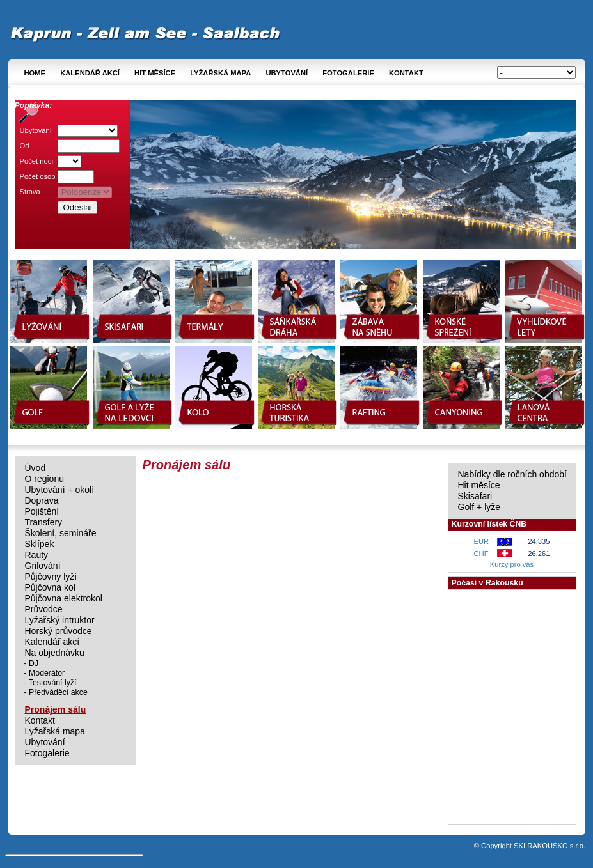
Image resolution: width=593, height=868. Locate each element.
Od (25, 146)
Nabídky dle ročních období (512, 475)
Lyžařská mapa (220, 73)
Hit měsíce (155, 73)
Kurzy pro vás (512, 564)
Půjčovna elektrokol (64, 599)
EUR (482, 541)
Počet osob (38, 176)
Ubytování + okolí (60, 490)
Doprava (42, 501)
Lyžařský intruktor (60, 620)
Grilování (43, 566)
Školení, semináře (61, 533)
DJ (34, 663)
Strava (30, 192)
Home (35, 73)
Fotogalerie (348, 73)
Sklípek (40, 544)
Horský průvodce (59, 631)
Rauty (37, 555)
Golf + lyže (479, 507)
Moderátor (47, 673)
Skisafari (475, 496)
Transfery (44, 523)
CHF (481, 554)
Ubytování (287, 73)
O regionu (44, 479)
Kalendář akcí (90, 73)
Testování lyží (53, 683)
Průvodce (44, 609)
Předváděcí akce (58, 692)
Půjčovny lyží (51, 577)
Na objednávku (55, 653)
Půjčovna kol (50, 588)
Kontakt (406, 73)
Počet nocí (37, 161)
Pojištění (42, 512)
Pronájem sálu (56, 710)
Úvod (36, 468)
